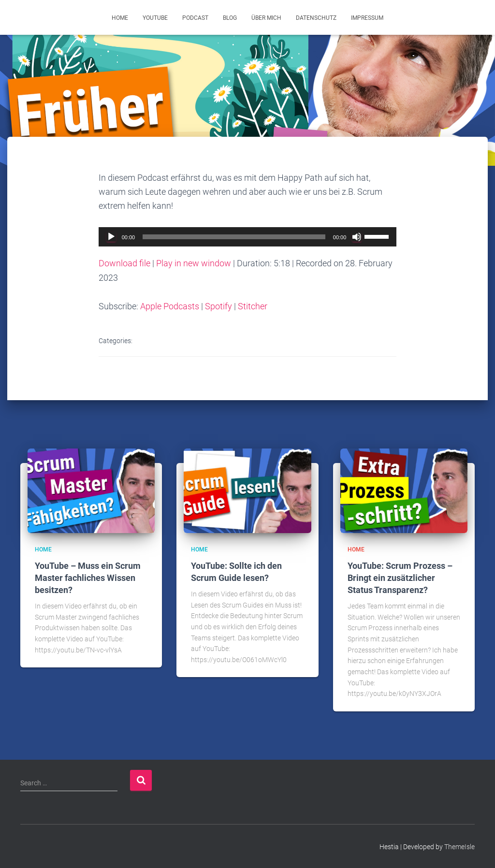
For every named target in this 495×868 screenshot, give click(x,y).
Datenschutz (316, 18)
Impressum (367, 18)
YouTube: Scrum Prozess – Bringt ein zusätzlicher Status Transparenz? (400, 577)
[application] (248, 237)
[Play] (111, 237)
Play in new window (194, 263)
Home (120, 18)
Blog (230, 18)
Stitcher (253, 306)
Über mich (266, 18)
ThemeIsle (459, 846)
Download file (124, 263)
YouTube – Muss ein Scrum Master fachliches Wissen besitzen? (88, 577)
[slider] (234, 237)
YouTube (155, 18)
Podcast (195, 18)
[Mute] (357, 237)
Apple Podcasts (170, 306)
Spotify (218, 306)
